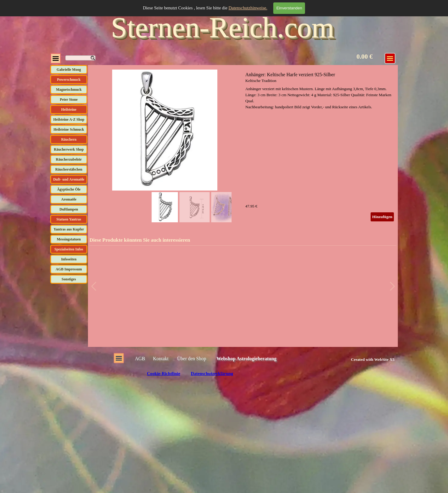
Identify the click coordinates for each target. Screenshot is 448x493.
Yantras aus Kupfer (69, 229)
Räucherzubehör (69, 159)
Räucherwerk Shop (69, 149)
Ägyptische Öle (69, 189)
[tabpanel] (366, 359)
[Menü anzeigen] (390, 58)
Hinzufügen (382, 217)
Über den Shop (192, 359)
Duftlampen (69, 209)
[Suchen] (80, 58)
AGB (140, 359)
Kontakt (161, 359)
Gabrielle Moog (69, 70)
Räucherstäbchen (69, 169)
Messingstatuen (69, 239)
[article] (243, 147)
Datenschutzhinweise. (248, 8)
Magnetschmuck (69, 90)
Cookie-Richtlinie (164, 374)
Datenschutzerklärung (212, 374)
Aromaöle (69, 199)
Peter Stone (69, 100)
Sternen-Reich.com (222, 27)
